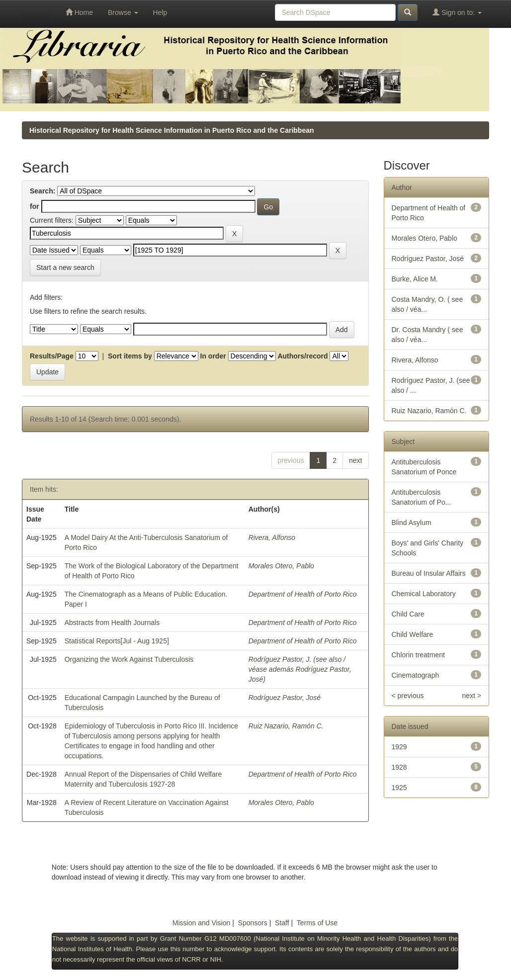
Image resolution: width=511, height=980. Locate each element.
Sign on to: (457, 12)
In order (213, 356)
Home (79, 12)
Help (160, 12)
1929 (399, 747)
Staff (282, 923)
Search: (43, 191)
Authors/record (302, 356)
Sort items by (130, 356)
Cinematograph (416, 675)
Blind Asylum (412, 523)
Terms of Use (317, 923)
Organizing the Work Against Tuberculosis (129, 659)
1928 (399, 767)
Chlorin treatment (418, 655)
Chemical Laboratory (424, 594)
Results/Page (52, 356)
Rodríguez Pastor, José (285, 698)
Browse (123, 12)
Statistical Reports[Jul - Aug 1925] (117, 641)
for (35, 206)
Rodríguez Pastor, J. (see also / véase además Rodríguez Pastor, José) (300, 669)
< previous (408, 696)
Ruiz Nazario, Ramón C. (286, 726)
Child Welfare (413, 634)
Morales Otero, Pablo (281, 566)
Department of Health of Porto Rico (303, 594)
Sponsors (253, 923)
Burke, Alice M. (415, 279)
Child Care (408, 614)
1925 (399, 788)
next (355, 460)
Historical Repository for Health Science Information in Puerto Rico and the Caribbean (172, 130)
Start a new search (65, 267)
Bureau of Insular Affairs (429, 573)
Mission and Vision (201, 923)
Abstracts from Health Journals (112, 623)
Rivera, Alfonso (272, 537)
